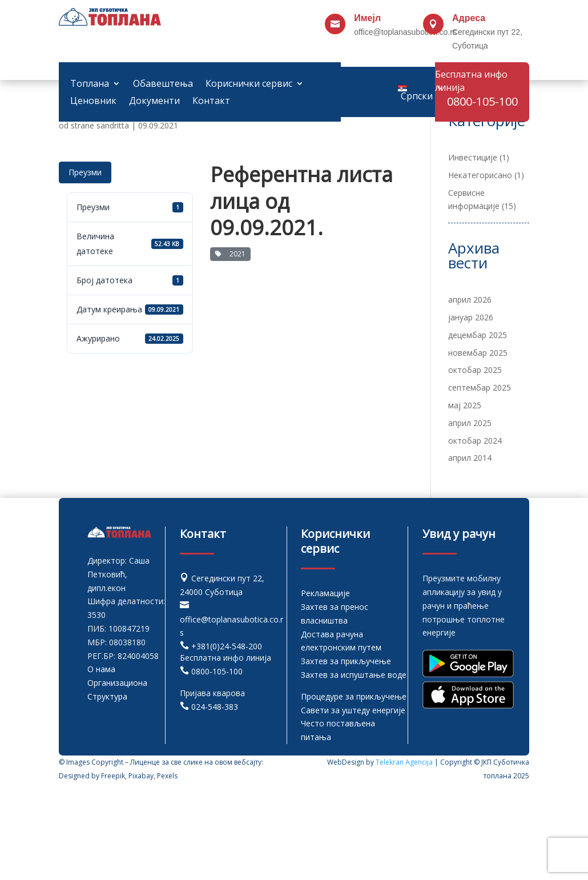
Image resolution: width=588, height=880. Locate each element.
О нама (101, 669)
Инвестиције (473, 157)
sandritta (113, 125)
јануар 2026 (471, 317)
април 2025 (470, 423)
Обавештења (163, 85)
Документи (154, 102)
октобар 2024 (475, 441)
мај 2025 (465, 405)
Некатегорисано (480, 175)
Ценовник (93, 102)
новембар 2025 (478, 353)
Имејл (367, 18)
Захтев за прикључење (346, 661)
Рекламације (325, 593)
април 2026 (470, 300)
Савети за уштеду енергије (353, 710)
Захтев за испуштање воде (354, 675)
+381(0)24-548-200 (227, 646)
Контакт (211, 102)
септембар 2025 (480, 387)
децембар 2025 (478, 335)
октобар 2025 (475, 370)
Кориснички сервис (249, 85)
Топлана (90, 85)
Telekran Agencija (404, 762)
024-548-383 (215, 707)
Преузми (85, 172)
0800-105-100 (217, 671)
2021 (230, 254)
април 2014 (470, 458)
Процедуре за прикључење (354, 696)
